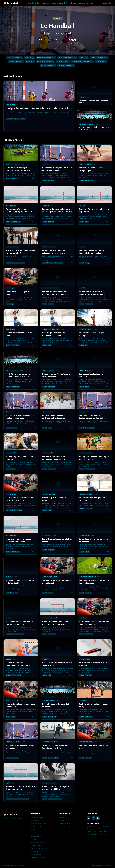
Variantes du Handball (46, 62)
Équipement (101, 62)
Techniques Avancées (66, 65)
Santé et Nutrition (16, 62)
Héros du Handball (34, 3)
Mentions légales (65, 824)
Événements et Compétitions (82, 62)
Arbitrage (30, 62)
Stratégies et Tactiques (99, 58)
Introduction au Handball (59, 3)
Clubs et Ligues (63, 62)
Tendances (45, 3)
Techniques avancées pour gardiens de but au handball (99, 834)
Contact (62, 821)
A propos (62, 818)
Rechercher (107, 3)
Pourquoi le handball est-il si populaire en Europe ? (99, 829)
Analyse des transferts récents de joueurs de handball (97, 826)
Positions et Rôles (48, 65)
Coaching (90, 3)
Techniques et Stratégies (77, 3)
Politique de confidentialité (68, 827)
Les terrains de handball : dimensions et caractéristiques (99, 832)
